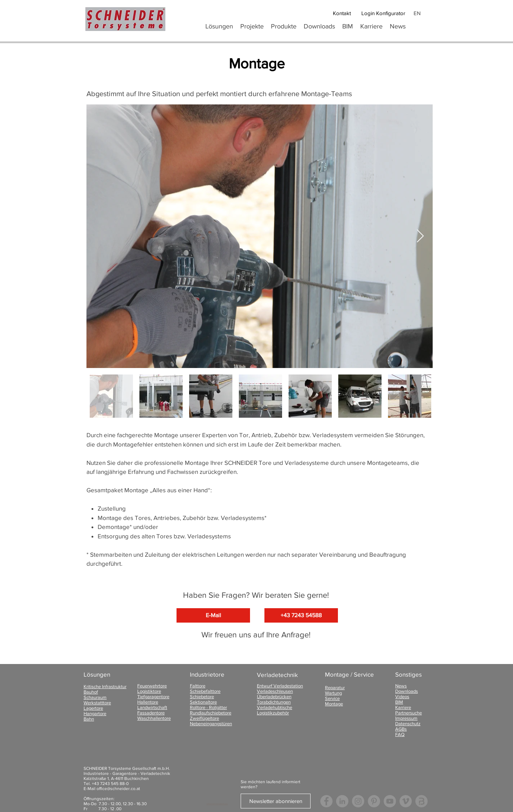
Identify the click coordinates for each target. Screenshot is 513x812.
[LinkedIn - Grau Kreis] (342, 801)
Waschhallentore (154, 718)
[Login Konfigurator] (383, 13)
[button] (284, 26)
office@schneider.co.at (118, 789)
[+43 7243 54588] (301, 615)
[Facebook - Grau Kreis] (326, 801)
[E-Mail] (213, 615)
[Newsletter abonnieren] (276, 801)
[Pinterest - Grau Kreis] (374, 801)
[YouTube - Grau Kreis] (390, 801)
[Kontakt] (342, 13)
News (401, 686)
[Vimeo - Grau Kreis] (406, 801)
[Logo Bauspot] (421, 801)
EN (417, 13)
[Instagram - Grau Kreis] (358, 801)
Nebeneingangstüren (211, 724)
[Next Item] (420, 236)
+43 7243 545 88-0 (110, 784)
